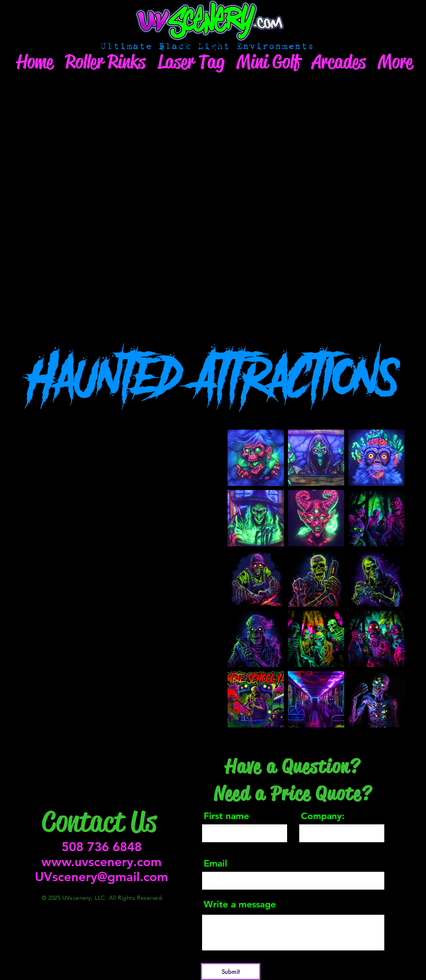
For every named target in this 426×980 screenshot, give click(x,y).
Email (215, 863)
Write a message (240, 904)
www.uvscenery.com (101, 862)
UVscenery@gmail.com (101, 877)
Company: (323, 816)
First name (226, 816)
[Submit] (231, 971)
